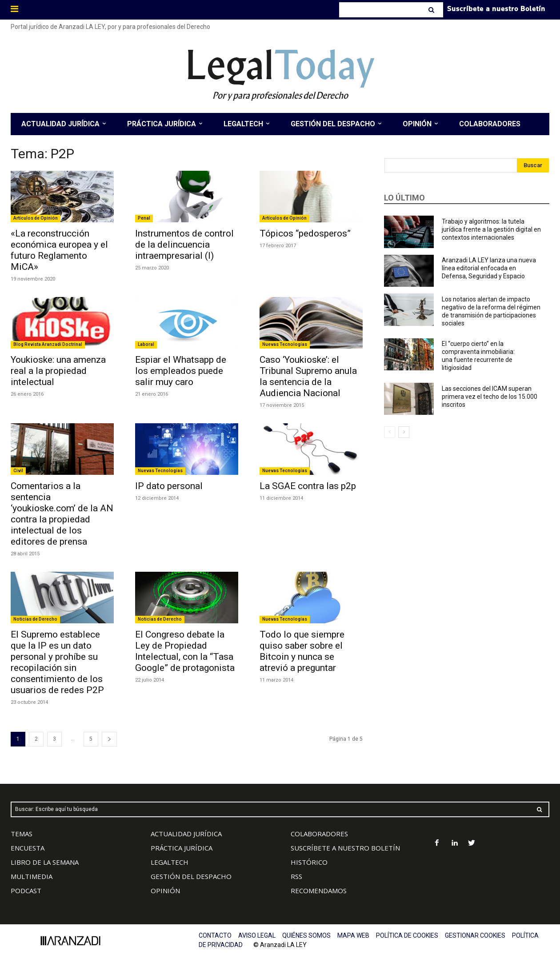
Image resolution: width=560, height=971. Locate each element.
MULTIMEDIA (32, 876)
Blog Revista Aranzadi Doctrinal (48, 344)
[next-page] (109, 739)
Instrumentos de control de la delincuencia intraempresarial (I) (184, 245)
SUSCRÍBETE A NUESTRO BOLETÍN (345, 848)
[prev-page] (390, 432)
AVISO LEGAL (257, 935)
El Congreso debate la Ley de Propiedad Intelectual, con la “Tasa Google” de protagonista (185, 651)
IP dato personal (169, 486)
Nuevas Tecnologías (285, 344)
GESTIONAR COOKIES (475, 935)
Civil (18, 471)
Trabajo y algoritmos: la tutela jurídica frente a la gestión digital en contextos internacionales (491, 229)
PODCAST (26, 891)
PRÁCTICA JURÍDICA (182, 848)
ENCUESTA (28, 848)
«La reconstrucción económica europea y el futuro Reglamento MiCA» (59, 250)
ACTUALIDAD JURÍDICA (186, 834)
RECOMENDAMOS (319, 891)
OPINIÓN (165, 891)
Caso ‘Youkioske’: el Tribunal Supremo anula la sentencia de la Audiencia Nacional (308, 376)
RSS (296, 876)
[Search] (432, 10)
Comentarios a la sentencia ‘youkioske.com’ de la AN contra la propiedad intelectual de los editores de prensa (62, 514)
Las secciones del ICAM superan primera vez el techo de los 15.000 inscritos (490, 397)
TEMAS (22, 834)
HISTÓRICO (309, 862)
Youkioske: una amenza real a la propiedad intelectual (58, 371)
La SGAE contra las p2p (308, 486)
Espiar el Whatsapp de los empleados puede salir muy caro (181, 371)
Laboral (146, 344)
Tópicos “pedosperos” (305, 233)
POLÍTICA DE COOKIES (407, 935)
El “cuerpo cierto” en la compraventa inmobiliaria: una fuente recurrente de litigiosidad (478, 356)
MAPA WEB (353, 935)
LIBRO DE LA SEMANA (45, 862)
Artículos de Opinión (36, 218)
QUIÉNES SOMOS (306, 935)
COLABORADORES (319, 834)
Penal (144, 218)
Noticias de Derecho (35, 619)
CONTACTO (215, 935)
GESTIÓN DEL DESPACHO (191, 876)
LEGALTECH (170, 862)
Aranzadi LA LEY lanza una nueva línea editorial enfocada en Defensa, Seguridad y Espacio (489, 268)
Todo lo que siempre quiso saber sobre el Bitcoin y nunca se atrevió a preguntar (302, 651)
